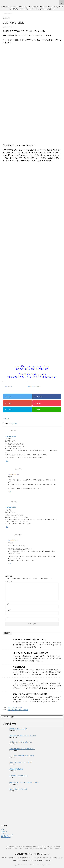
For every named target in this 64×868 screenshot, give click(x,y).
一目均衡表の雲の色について (19, 776)
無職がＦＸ (6, 419)
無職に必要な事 (34, 848)
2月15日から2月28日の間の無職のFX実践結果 (30, 653)
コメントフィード (7, 835)
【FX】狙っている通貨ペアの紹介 (26, 680)
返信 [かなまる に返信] (10, 492)
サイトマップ (36, 847)
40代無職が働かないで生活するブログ (32, 854)
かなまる (13, 423)
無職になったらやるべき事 (21, 848)
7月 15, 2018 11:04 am (13, 474)
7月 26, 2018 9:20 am (13, 540)
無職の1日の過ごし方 (16, 769)
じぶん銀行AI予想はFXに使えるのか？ (22, 756)
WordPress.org (6, 837)
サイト (7, 617)
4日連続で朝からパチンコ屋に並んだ (21, 742)
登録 (3, 829)
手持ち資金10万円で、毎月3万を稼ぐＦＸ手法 (24, 782)
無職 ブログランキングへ (34, 386)
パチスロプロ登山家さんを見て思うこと (22, 749)
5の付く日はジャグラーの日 (18, 789)
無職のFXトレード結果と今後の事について (29, 640)
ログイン (4, 831)
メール (8, 610)
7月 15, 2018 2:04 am (10, 436)
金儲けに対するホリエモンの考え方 (21, 762)
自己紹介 (51, 848)
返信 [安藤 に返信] (7, 461)
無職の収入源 (43, 848)
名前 (7, 604)
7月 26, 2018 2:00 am (10, 507)
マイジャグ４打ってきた (15, 708)
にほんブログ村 (8, 386)
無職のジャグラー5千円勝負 (18, 729)
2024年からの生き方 (12, 847)
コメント (9, 582)
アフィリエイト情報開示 (25, 847)
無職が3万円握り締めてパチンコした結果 (23, 735)
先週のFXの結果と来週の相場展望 (18, 710)
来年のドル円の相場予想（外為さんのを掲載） (31, 694)
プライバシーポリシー (47, 847)
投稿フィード (6, 833)
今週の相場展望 (19, 667)
